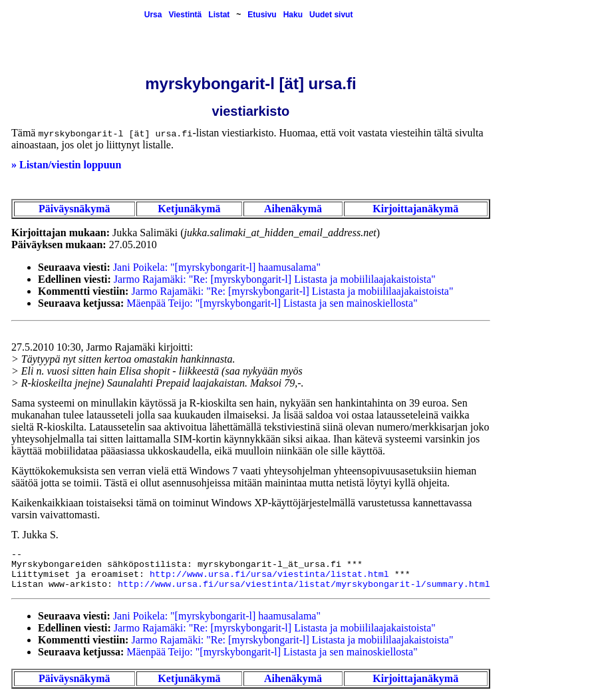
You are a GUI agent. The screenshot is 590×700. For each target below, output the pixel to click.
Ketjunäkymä (189, 209)
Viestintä (185, 15)
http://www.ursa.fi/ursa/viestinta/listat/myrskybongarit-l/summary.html (304, 585)
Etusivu (262, 15)
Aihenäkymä (293, 209)
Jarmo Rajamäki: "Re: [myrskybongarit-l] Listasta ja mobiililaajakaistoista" (275, 279)
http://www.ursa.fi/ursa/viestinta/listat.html (269, 575)
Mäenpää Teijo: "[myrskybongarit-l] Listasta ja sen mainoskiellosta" (272, 303)
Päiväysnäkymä (74, 209)
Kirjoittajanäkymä (415, 209)
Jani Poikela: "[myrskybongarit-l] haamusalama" (217, 267)
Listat (219, 15)
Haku (293, 15)
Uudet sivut (331, 15)
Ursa (153, 15)
